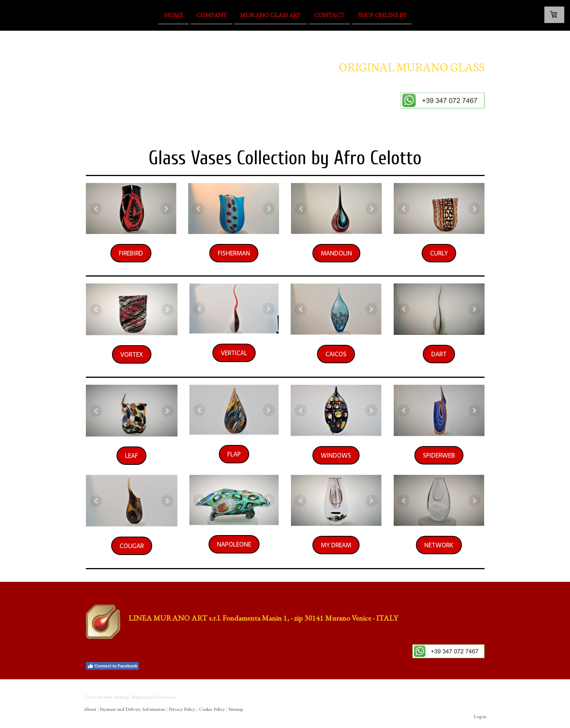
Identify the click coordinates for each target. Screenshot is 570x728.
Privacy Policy (182, 709)
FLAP (234, 454)
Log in (480, 716)
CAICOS (336, 354)
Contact (329, 15)
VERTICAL (234, 353)
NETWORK (439, 545)
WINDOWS (336, 455)
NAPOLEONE (234, 544)
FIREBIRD (131, 253)
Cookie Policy (212, 709)
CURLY (439, 253)
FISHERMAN (234, 253)
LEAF (131, 456)
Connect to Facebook (113, 666)
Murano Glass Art (270, 15)
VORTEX (132, 354)
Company (211, 15)
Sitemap (236, 709)
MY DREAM (336, 545)
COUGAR (132, 546)
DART (439, 354)
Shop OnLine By (382, 15)
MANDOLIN (336, 253)
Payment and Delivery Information (132, 709)
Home (173, 15)
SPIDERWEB (439, 455)
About (90, 709)
